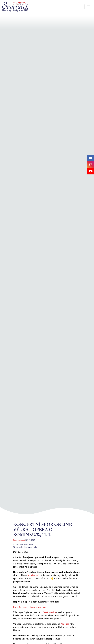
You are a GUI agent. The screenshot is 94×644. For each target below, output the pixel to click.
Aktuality (19, 544)
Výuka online (28, 544)
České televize (49, 612)
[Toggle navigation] (88, 7)
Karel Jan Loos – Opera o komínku (30, 607)
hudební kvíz (34, 575)
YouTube (65, 624)
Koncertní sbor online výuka (27, 547)
